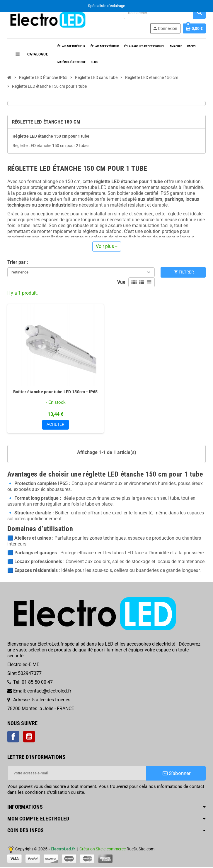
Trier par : (18, 262)
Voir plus (107, 246)
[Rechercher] (165, 13)
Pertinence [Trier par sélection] (19, 272)
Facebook (13, 737)
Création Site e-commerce (103, 850)
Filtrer (184, 272)
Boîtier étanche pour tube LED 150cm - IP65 (56, 392)
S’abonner (177, 774)
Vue (121, 282)
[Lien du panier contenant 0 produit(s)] (194, 28)
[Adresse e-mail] (77, 774)
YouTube (29, 737)
